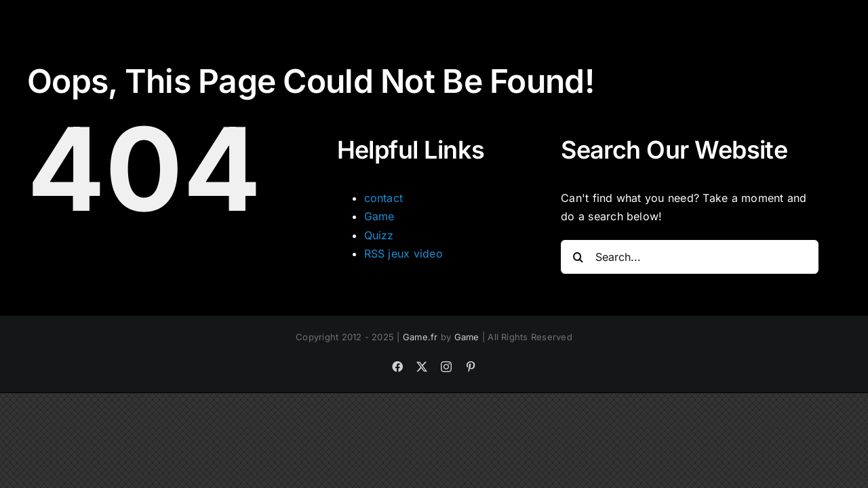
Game (379, 216)
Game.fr (420, 337)
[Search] (578, 257)
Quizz (379, 235)
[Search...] (690, 257)
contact (384, 198)
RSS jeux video (403, 253)
